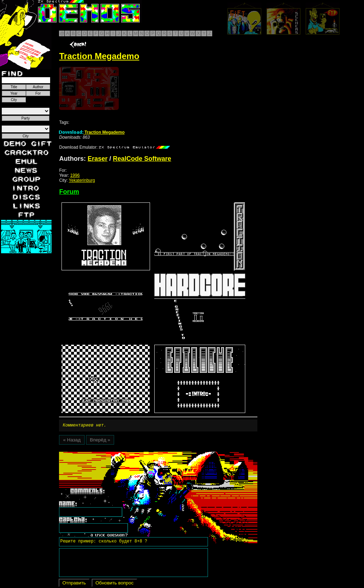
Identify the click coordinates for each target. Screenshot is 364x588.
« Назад (72, 441)
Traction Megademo (92, 132)
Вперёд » (100, 441)
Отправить (74, 584)
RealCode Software (142, 159)
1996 (75, 175)
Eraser (97, 159)
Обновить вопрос (114, 584)
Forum (69, 192)
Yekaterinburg (82, 180)
